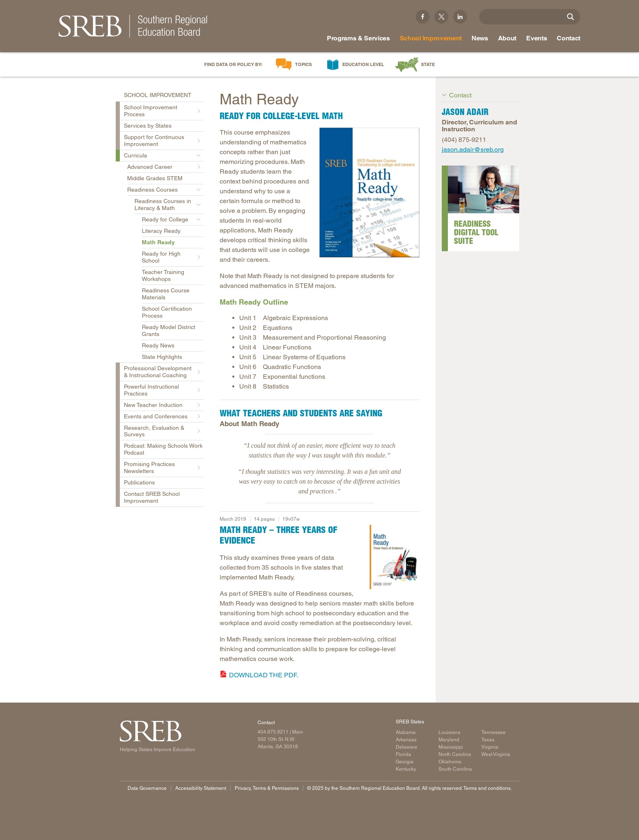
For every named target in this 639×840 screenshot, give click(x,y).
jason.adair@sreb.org (473, 149)
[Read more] (369, 192)
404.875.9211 (273, 732)
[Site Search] (571, 17)
